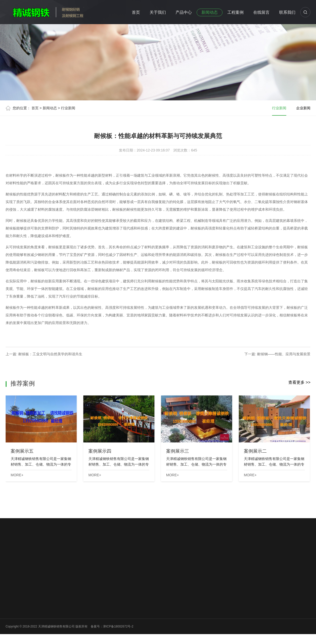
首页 (136, 12)
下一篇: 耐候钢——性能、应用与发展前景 (277, 354)
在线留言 (261, 12)
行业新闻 (68, 108)
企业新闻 (303, 108)
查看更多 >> (299, 382)
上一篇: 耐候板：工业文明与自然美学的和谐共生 (44, 354)
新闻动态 (210, 12)
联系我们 (287, 12)
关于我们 (158, 12)
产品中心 (184, 12)
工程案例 (235, 12)
